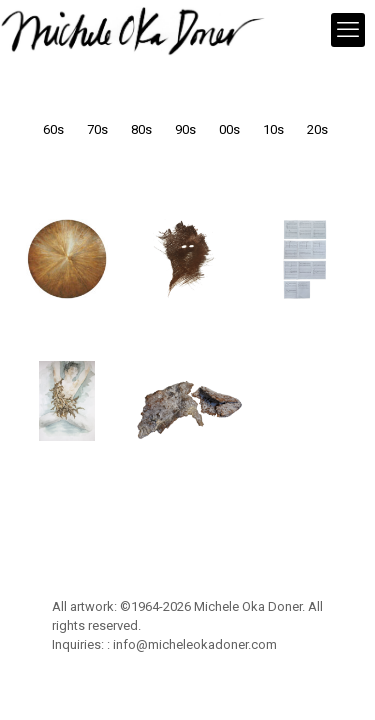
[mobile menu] (348, 30)
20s (317, 129)
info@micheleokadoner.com (195, 644)
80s (141, 129)
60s (53, 129)
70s (97, 129)
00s (229, 129)
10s (273, 129)
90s (185, 129)
